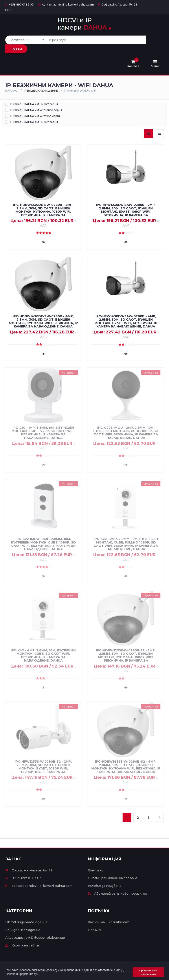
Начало (11, 91)
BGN (8, 10)
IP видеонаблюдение (23, 930)
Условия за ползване (105, 886)
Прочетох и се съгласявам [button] (148, 972)
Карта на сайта (22, 945)
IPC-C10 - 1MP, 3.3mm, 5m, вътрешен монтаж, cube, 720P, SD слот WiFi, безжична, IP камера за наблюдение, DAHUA (43, 433)
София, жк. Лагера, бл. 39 (118, 5)
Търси (16, 49)
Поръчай (95, 930)
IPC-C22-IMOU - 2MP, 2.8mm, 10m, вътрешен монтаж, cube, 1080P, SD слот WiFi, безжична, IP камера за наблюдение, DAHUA (43, 544)
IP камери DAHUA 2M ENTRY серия (34, 104)
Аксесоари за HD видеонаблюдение (35, 938)
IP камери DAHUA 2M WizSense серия (36, 110)
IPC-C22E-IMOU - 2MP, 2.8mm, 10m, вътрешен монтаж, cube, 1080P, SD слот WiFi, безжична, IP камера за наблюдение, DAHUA (126, 433)
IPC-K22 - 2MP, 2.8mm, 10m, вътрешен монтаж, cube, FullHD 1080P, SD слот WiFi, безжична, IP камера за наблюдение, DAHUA (126, 544)
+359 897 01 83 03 (19, 5)
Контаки (96, 870)
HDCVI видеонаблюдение (26, 922)
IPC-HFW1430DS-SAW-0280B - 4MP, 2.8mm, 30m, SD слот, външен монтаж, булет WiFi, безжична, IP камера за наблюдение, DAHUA (126, 321)
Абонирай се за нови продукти (117, 893)
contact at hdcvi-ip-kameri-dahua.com (66, 5)
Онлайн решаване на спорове (113, 878)
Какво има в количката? (108, 922)
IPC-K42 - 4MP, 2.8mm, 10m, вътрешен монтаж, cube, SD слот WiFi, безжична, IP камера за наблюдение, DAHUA (43, 655)
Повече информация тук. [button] (22, 974)
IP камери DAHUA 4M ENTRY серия (34, 122)
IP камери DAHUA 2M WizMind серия (35, 116)
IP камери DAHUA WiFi (80, 91)
